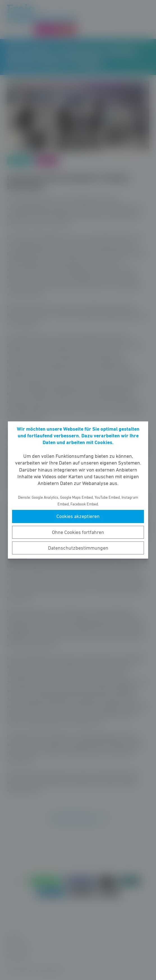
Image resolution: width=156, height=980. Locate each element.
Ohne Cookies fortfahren (78, 532)
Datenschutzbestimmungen (78, 548)
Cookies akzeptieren (78, 516)
